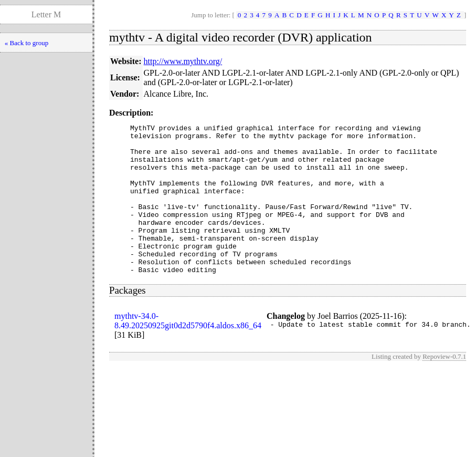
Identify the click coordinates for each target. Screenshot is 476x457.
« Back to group (27, 43)
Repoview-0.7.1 (444, 386)
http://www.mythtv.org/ (183, 61)
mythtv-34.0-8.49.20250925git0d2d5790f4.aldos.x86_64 (188, 351)
